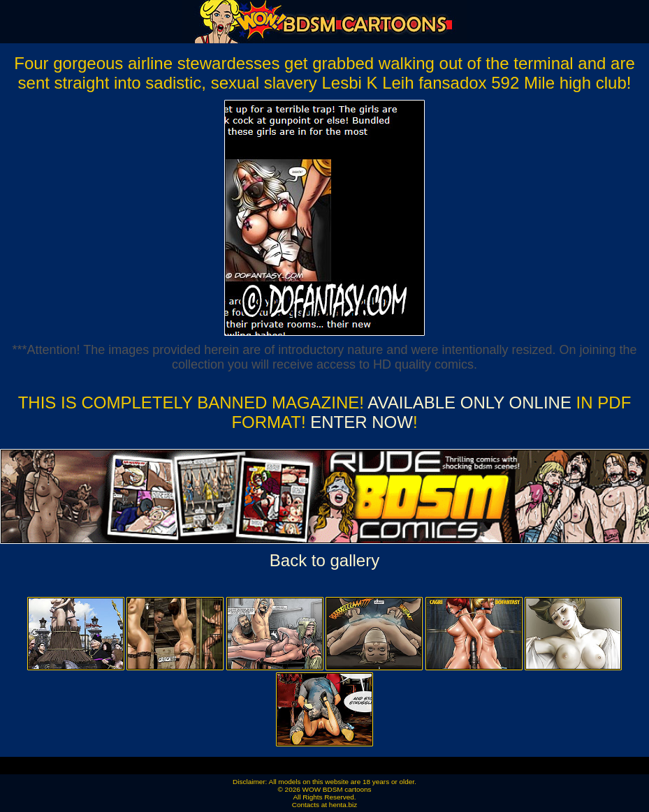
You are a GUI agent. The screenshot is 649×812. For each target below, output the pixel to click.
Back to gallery (324, 560)
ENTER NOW (359, 422)
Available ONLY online (469, 403)
